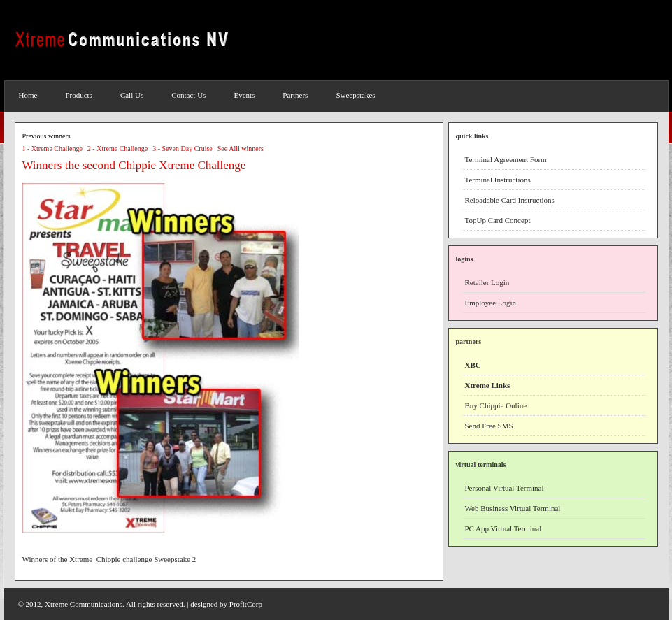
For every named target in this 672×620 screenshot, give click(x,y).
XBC (473, 365)
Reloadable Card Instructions (510, 200)
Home (28, 95)
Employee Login (491, 303)
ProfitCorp (246, 604)
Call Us (132, 95)
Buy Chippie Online (496, 405)
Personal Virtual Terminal (505, 488)
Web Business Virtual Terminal (513, 508)
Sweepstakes (355, 95)
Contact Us (188, 95)
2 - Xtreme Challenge (117, 149)
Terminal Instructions (498, 180)
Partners (295, 95)
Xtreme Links (488, 385)
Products (79, 95)
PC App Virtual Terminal (503, 528)
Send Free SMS (489, 426)
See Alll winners (241, 149)
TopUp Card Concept (498, 220)
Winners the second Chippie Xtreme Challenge (134, 165)
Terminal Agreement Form (506, 159)
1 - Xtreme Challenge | (55, 149)
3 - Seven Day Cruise (183, 149)
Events (244, 95)
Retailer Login (487, 282)
